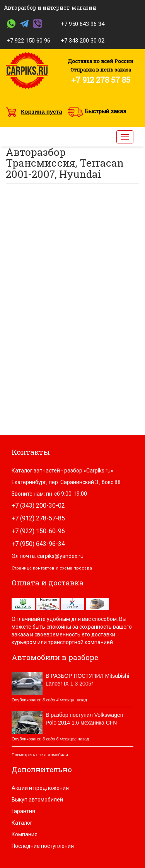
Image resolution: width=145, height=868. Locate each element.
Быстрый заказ (106, 111)
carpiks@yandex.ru (60, 556)
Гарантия (23, 811)
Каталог (22, 823)
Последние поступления (43, 846)
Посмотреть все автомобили (40, 755)
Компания (25, 834)
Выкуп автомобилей (37, 800)
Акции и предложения (40, 788)
